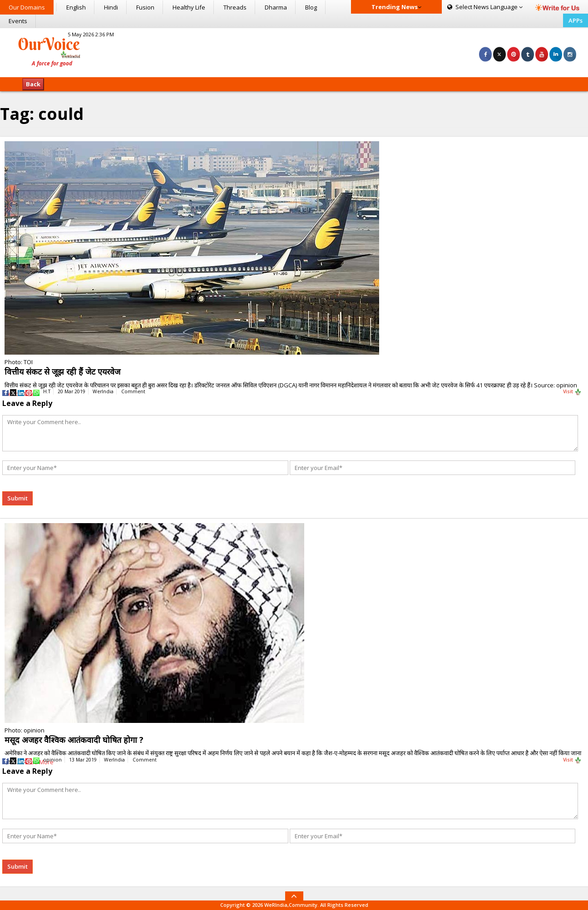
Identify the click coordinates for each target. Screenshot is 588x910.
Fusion (145, 7)
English (76, 7)
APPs (576, 20)
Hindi (111, 7)
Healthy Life (189, 7)
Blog (311, 7)
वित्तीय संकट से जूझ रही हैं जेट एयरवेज (62, 371)
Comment (133, 391)
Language (485, 7)
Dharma (276, 7)
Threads (235, 7)
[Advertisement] (294, 51)
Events (18, 21)
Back (33, 84)
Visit (572, 392)
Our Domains (27, 7)
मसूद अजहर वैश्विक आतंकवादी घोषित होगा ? (74, 740)
